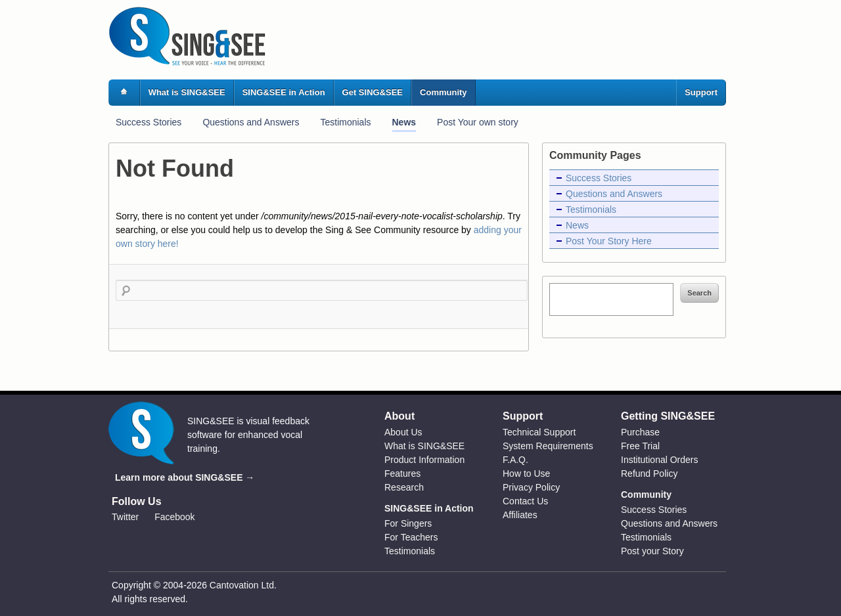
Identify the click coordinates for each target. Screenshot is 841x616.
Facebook (174, 517)
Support (701, 92)
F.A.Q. (515, 460)
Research (404, 487)
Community (443, 92)
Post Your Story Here (609, 241)
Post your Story (652, 551)
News (404, 122)
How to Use (526, 473)
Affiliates (520, 515)
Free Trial (640, 446)
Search (699, 293)
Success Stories (148, 122)
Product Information (424, 460)
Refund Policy (649, 473)
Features (402, 473)
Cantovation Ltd (242, 585)
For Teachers (411, 537)
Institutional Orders (660, 460)
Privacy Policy (531, 487)
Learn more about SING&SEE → (185, 477)
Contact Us (525, 501)
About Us (403, 432)
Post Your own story (478, 122)
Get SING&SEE (373, 92)
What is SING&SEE (187, 92)
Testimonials (345, 122)
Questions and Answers (251, 122)
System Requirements (548, 446)
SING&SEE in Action (284, 92)
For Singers (408, 523)
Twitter (125, 517)
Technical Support (539, 432)
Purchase (640, 432)
